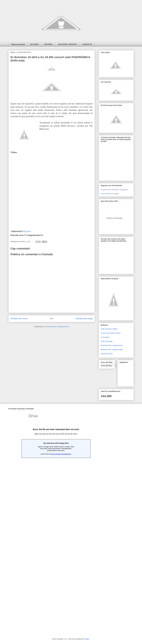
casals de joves (107, 354)
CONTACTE (87, 44)
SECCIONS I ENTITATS (67, 44)
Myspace (27, 231)
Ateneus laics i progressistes (112, 349)
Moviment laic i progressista (112, 345)
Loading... (56, 521)
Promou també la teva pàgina (110, 194)
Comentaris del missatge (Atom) (57, 327)
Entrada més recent (19, 319)
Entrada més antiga (84, 319)
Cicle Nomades (107, 341)
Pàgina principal (18, 44)
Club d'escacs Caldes (109, 329)
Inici (52, 319)
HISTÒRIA (48, 44)
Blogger (86, 639)
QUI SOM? (35, 44)
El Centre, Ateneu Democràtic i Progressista (114, 190)
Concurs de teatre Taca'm (111, 333)
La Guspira (105, 337)
